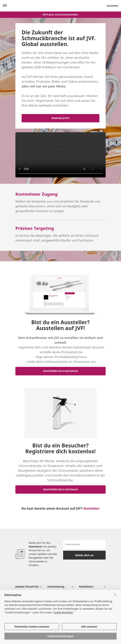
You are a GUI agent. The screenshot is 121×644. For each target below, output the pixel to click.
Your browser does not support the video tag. (60, 155)
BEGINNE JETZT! (60, 118)
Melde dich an (84, 555)
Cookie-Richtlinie (63, 612)
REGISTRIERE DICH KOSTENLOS (61, 371)
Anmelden (91, 508)
